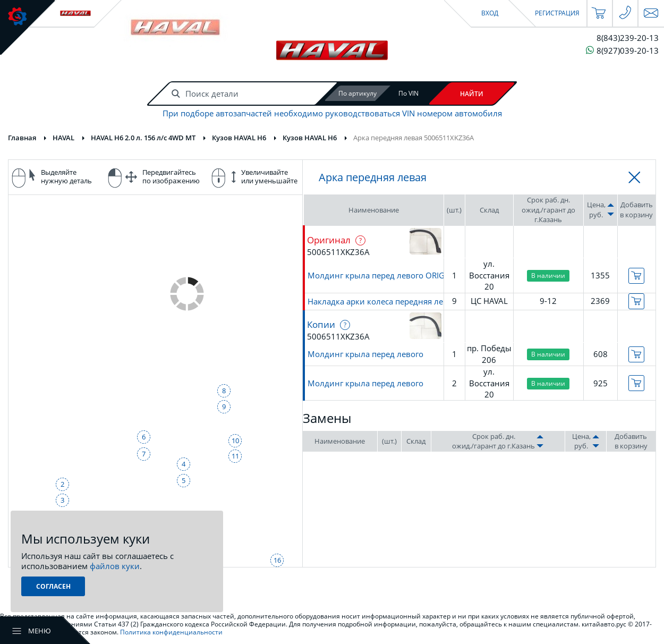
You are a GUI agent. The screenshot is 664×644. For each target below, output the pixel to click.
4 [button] (184, 464)
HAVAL (63, 138)
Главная (22, 138)
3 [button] (62, 500)
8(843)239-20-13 (628, 38)
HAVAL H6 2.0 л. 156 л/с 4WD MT (143, 138)
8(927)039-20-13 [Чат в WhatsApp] (622, 50)
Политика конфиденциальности (171, 632)
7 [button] (144, 454)
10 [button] (235, 440)
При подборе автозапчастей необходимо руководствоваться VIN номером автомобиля (332, 113)
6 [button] (144, 437)
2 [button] (62, 484)
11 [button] (235, 456)
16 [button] (277, 560)
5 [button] (184, 480)
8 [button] (224, 391)
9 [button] (224, 406)
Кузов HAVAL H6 (239, 138)
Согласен (53, 586)
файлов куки (115, 566)
